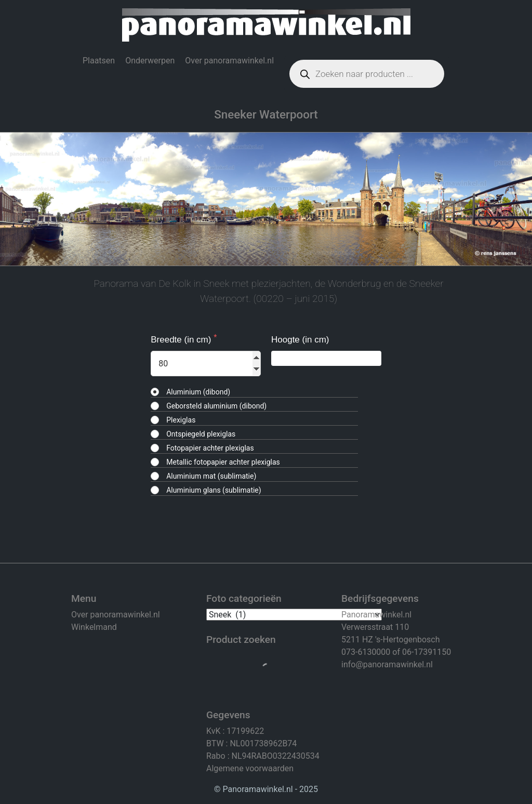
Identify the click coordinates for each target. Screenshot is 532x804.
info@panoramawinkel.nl (387, 664)
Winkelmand (94, 627)
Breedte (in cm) (182, 340)
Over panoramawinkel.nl (229, 61)
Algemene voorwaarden (250, 768)
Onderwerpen (150, 61)
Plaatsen (99, 61)
